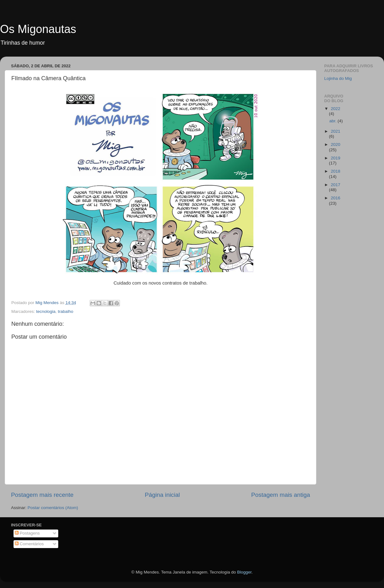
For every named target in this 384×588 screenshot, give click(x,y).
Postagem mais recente (42, 495)
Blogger (244, 572)
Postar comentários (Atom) (53, 508)
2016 (336, 198)
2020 (336, 144)
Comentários (29, 544)
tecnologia (46, 311)
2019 (336, 158)
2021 (336, 131)
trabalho (66, 311)
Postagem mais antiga (281, 495)
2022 (336, 109)
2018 (336, 171)
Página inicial (162, 495)
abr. (333, 121)
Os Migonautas (38, 29)
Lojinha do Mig (338, 78)
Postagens (27, 533)
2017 (336, 185)
